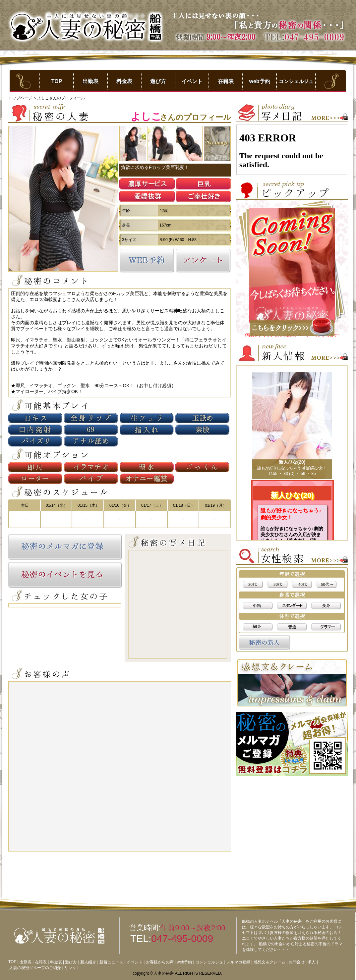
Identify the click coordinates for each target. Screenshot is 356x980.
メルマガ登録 (238, 962)
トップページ (21, 98)
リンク (70, 968)
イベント (192, 81)
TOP (57, 81)
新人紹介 (88, 962)
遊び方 (158, 81)
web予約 (259, 81)
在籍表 (226, 81)
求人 (312, 962)
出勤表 (90, 81)
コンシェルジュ (296, 81)
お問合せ (297, 962)
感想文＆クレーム (269, 962)
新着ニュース (111, 962)
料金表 (124, 81)
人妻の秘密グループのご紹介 (35, 968)
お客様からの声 (160, 962)
